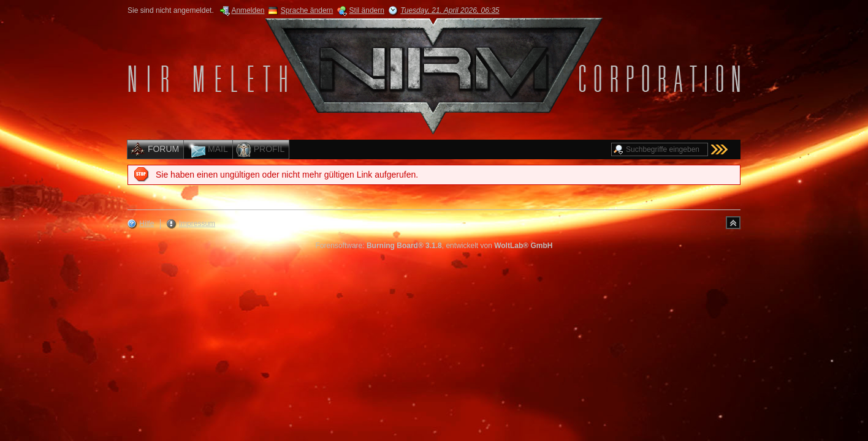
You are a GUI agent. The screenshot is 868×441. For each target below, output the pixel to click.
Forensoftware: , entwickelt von (434, 246)
